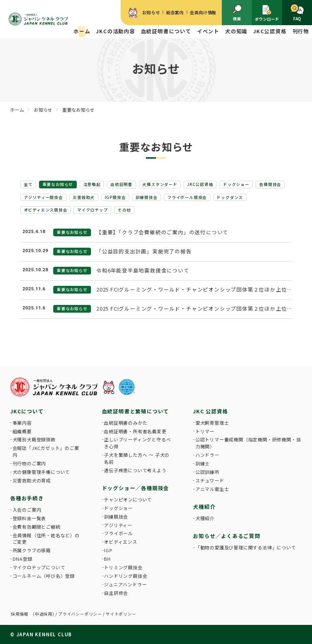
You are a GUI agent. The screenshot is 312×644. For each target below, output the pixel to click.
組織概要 (22, 431)
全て (28, 184)
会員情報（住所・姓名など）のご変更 (46, 539)
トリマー (205, 431)
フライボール (118, 533)
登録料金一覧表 (29, 518)
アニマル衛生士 (212, 489)
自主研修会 (116, 593)
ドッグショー (236, 184)
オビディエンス (121, 542)
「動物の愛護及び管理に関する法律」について (246, 547)
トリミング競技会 (123, 567)
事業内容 (22, 423)
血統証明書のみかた (126, 423)
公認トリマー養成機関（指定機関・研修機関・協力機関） (248, 443)
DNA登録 (23, 559)
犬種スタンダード (160, 184)
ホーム (82, 31)
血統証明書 (121, 184)
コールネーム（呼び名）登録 (44, 576)
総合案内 (175, 12)
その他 (124, 210)
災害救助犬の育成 (32, 480)
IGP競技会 (115, 197)
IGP (108, 550)
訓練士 (203, 463)
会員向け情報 (203, 12)
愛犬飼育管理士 (212, 423)
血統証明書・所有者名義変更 (135, 431)
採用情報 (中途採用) (33, 614)
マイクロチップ (93, 210)
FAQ (297, 13)
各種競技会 (270, 184)
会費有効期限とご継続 (37, 527)
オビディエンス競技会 (46, 210)
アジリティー (118, 525)
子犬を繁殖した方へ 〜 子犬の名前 (137, 458)
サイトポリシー (121, 614)
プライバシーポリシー (80, 614)
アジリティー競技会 (43, 197)
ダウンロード (267, 13)
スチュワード (210, 480)
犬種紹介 (205, 518)
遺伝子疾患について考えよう (135, 470)
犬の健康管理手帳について (41, 472)
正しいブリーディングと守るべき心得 (137, 443)
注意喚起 (92, 184)
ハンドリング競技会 (126, 576)
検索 (237, 13)
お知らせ (151, 12)
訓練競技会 (147, 197)
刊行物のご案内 (29, 463)
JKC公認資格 (200, 184)
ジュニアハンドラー (125, 584)
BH (107, 559)
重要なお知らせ (58, 184)
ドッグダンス (230, 197)
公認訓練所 (207, 472)
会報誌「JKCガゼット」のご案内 (46, 451)
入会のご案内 (27, 510)
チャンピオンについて (128, 499)
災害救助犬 (84, 197)
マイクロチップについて (39, 567)
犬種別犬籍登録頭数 (34, 439)
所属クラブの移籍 (32, 550)
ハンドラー (207, 455)
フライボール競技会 (187, 197)
